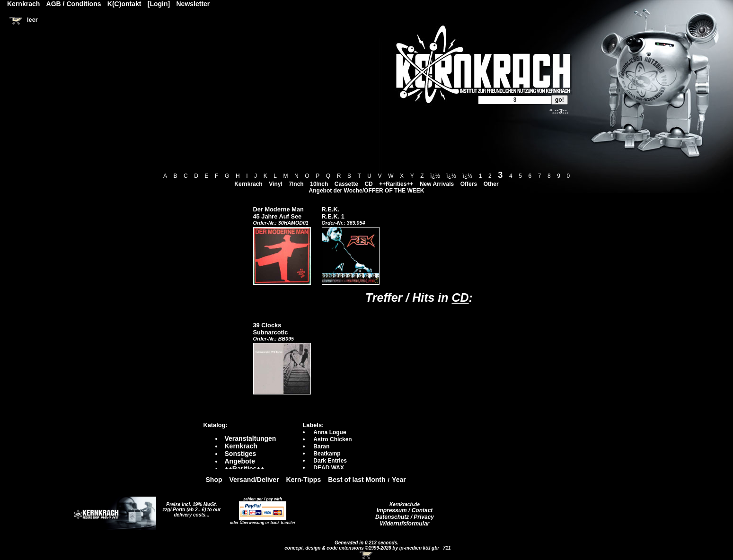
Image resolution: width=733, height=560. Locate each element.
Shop (214, 480)
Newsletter (193, 4)
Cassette (346, 184)
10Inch (319, 184)
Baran (321, 446)
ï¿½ (435, 176)
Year (399, 480)
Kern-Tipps (304, 480)
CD (368, 184)
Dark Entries (330, 461)
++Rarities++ (396, 184)
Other (491, 184)
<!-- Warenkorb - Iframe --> (367, 555)
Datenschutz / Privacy (405, 517)
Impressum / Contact (405, 510)
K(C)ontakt (124, 4)
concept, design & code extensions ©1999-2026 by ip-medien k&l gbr (362, 548)
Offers (469, 184)
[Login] (159, 4)
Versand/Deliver (254, 480)
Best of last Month (357, 480)
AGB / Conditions (74, 4)
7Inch (296, 184)
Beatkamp (327, 454)
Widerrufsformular (405, 524)
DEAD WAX (329, 468)
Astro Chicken (332, 439)
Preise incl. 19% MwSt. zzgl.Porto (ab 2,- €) (190, 507)
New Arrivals (437, 184)
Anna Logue (330, 432)
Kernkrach (248, 184)
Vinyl (275, 184)
